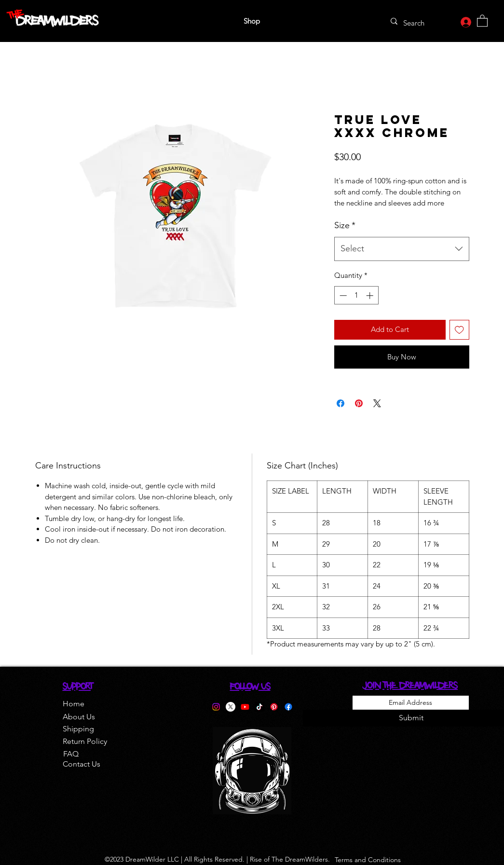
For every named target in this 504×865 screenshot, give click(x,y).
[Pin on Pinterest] (359, 403)
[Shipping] (78, 729)
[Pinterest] (274, 707)
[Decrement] (342, 295)
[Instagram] (216, 707)
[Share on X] (377, 403)
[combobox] (402, 249)
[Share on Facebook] (341, 403)
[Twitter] (231, 707)
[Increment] (371, 295)
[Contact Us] (82, 764)
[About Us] (79, 717)
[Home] (74, 704)
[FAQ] (71, 754)
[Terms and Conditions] (368, 860)
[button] (482, 20)
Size (345, 225)
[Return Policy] (85, 741)
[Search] (416, 23)
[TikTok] (259, 707)
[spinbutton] (356, 295)
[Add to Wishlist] (459, 330)
